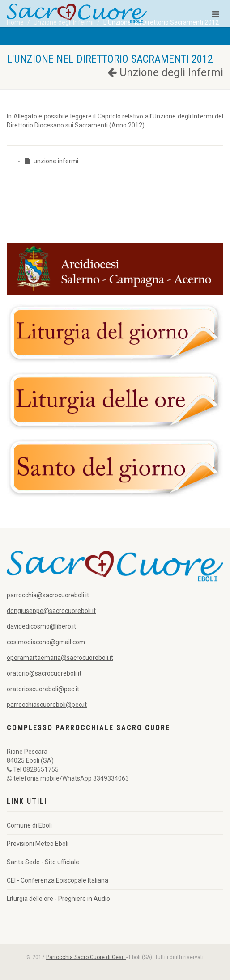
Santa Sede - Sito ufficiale (43, 862)
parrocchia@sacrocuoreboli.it (48, 595)
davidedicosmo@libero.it (41, 626)
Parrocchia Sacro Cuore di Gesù (86, 957)
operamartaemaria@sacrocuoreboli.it (60, 658)
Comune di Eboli (29, 825)
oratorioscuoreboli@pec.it (43, 689)
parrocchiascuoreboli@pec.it (47, 705)
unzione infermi (51, 161)
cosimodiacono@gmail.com (46, 642)
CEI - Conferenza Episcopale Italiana (57, 880)
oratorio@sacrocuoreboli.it (44, 673)
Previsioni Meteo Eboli (38, 844)
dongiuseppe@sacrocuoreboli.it (51, 611)
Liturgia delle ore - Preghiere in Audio (58, 899)
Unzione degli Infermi (165, 72)
